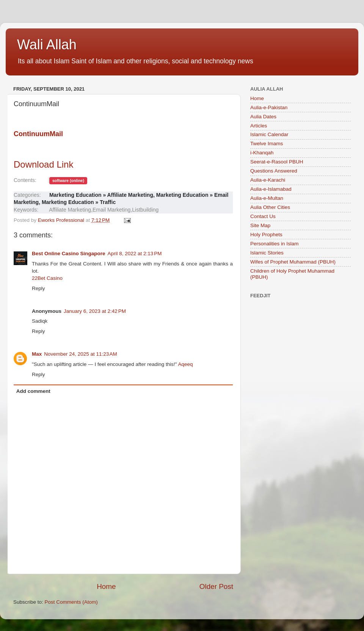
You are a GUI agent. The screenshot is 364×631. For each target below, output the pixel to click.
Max (37, 354)
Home (106, 586)
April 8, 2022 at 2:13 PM (135, 253)
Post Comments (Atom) (71, 602)
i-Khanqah (262, 153)
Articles (259, 126)
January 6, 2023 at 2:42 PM (95, 311)
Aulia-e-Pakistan (269, 108)
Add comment (33, 391)
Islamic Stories (267, 253)
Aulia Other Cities (270, 207)
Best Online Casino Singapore (69, 253)
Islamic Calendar (269, 134)
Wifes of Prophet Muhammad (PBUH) (293, 262)
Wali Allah (47, 45)
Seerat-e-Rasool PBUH (277, 162)
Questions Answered (274, 171)
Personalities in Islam (275, 244)
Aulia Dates (263, 117)
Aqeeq (186, 364)
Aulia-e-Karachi (268, 180)
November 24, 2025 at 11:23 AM (81, 354)
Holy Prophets (266, 235)
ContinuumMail (38, 134)
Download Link (43, 164)
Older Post (216, 586)
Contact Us (263, 216)
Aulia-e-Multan (267, 198)
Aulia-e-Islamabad (271, 189)
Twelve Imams (267, 144)
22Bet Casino (47, 278)
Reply (38, 288)
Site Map (260, 225)
